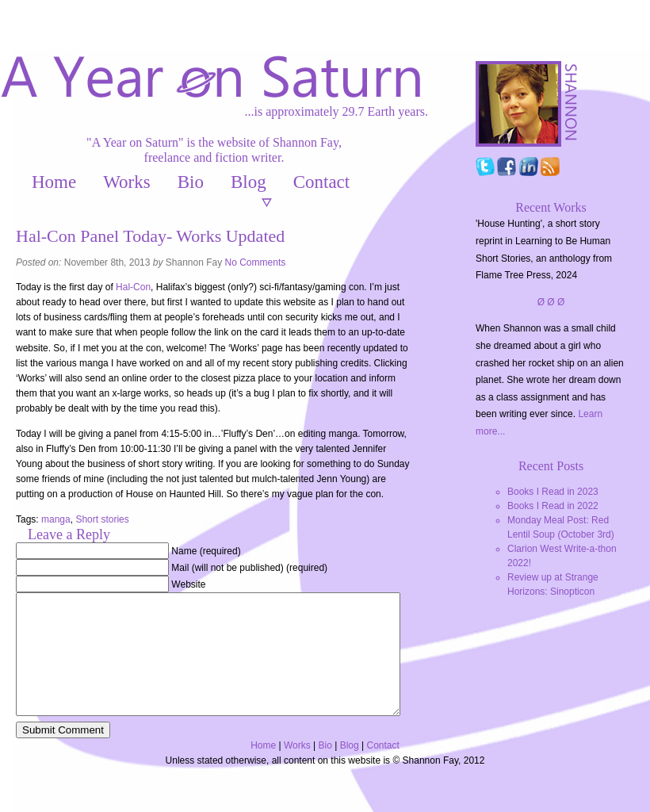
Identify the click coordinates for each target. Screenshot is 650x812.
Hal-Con (133, 287)
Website (188, 584)
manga (56, 519)
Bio (191, 182)
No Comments (256, 262)
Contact (322, 182)
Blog (249, 182)
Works (126, 182)
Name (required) (206, 551)
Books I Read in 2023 (553, 492)
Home (54, 182)
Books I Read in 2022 (553, 506)
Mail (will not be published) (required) (249, 568)
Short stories (102, 519)
